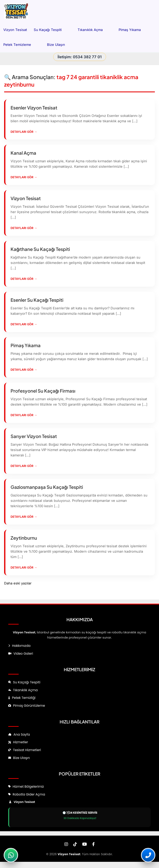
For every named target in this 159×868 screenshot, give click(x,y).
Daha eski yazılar (18, 583)
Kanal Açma (23, 153)
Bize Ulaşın (56, 45)
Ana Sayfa (22, 734)
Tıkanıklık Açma (95, 30)
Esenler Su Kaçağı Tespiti (37, 300)
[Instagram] (66, 844)
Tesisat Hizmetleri (27, 750)
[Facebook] (93, 844)
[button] (66, 30)
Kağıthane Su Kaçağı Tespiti (40, 249)
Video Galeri (23, 654)
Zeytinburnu (24, 538)
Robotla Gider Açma (29, 794)
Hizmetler (20, 742)
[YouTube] (85, 844)
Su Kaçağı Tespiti (52, 30)
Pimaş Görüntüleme (29, 706)
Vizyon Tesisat (15, 30)
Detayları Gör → (24, 132)
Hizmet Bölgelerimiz (28, 787)
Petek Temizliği (24, 698)
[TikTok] (75, 844)
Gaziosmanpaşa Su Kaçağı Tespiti (47, 487)
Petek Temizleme (22, 45)
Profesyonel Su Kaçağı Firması (43, 391)
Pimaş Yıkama (134, 30)
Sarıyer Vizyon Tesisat (34, 436)
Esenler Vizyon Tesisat (34, 108)
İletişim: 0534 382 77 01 (80, 57)
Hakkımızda (21, 646)
